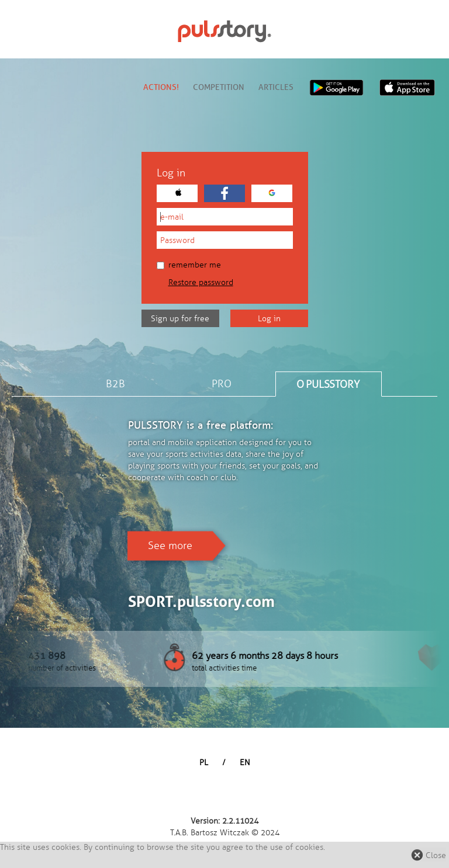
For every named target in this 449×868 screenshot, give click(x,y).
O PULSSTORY (328, 384)
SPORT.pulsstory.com (201, 602)
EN (245, 763)
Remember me (189, 265)
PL (204, 763)
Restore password (201, 282)
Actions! (161, 87)
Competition (219, 87)
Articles (276, 87)
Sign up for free (180, 319)
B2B (115, 384)
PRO (222, 384)
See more (170, 546)
